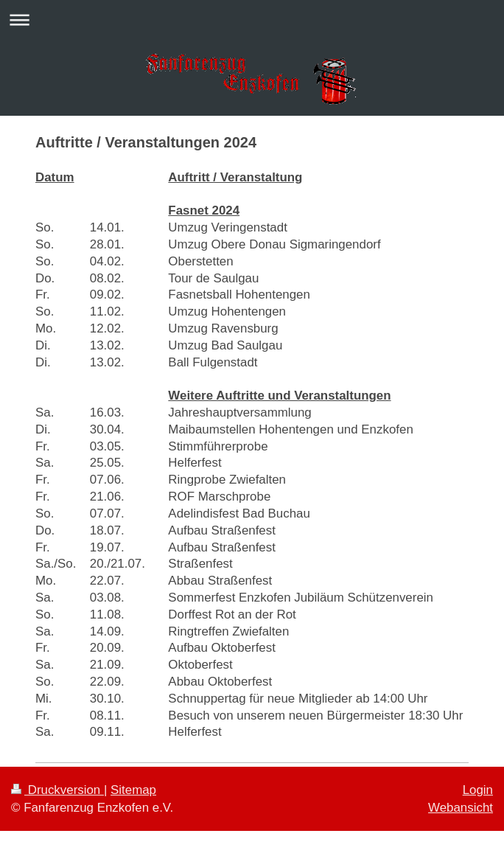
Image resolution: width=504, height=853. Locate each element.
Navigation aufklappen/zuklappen (252, 20)
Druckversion (57, 790)
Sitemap (133, 790)
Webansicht (461, 808)
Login (478, 790)
